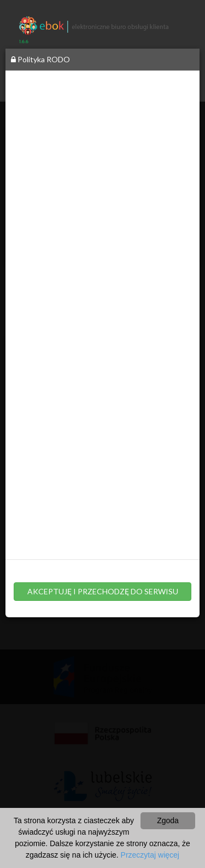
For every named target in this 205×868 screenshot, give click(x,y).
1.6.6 (24, 42)
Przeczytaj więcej (150, 855)
